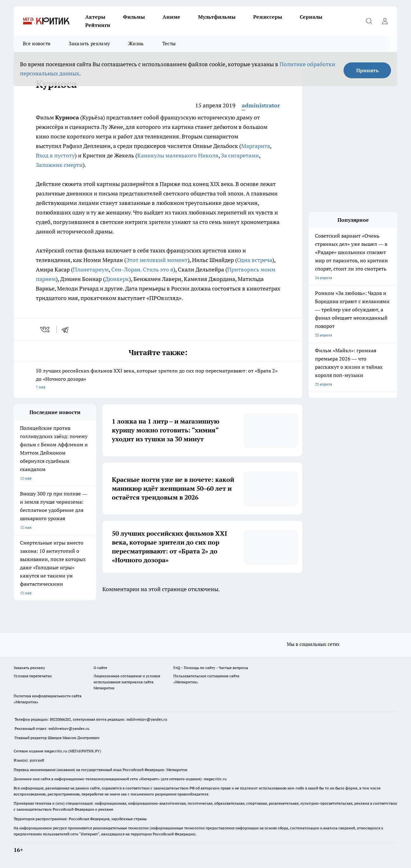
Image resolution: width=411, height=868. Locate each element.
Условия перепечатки (33, 676)
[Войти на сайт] (385, 21)
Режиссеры (268, 17)
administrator (261, 105)
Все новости (37, 44)
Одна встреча (255, 260)
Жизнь (136, 44)
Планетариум (91, 269)
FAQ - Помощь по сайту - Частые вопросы (211, 668)
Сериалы (311, 17)
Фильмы (134, 17)
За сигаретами (240, 155)
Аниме (171, 17)
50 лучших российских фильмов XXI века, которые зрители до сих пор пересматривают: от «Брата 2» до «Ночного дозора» (158, 379)
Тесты (169, 44)
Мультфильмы (217, 17)
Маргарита (256, 146)
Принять (367, 70)
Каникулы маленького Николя (178, 155)
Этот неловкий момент (157, 260)
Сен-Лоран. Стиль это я (142, 269)
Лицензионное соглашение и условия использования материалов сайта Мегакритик (127, 682)
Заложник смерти (59, 165)
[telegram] (67, 329)
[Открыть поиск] (369, 21)
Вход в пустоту (55, 155)
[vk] (45, 329)
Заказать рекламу (89, 44)
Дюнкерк (117, 279)
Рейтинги (98, 25)
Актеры (95, 17)
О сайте (100, 668)
